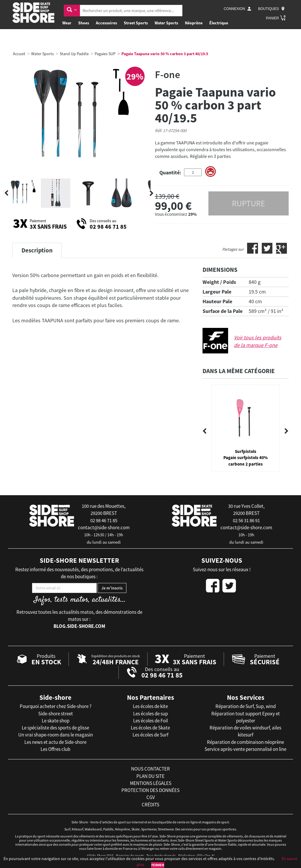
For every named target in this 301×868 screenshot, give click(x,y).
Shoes (84, 23)
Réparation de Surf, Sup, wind (246, 706)
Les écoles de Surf (150, 735)
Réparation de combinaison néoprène (245, 742)
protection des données (150, 790)
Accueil (19, 54)
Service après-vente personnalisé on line (245, 749)
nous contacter (150, 769)
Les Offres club (55, 749)
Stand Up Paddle (74, 54)
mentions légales (151, 783)
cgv (151, 797)
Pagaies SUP (105, 54)
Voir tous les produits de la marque (258, 341)
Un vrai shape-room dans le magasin (56, 735)
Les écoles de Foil (150, 721)
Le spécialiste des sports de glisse (55, 728)
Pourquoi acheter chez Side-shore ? (56, 706)
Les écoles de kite (150, 706)
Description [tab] (37, 250)
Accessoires (106, 23)
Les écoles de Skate (150, 728)
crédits (150, 805)
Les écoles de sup (150, 714)
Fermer (158, 865)
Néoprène (194, 23)
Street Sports (136, 23)
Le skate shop (56, 721)
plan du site (150, 776)
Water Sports (166, 23)
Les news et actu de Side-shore (55, 742)
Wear (67, 23)
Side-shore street (56, 714)
